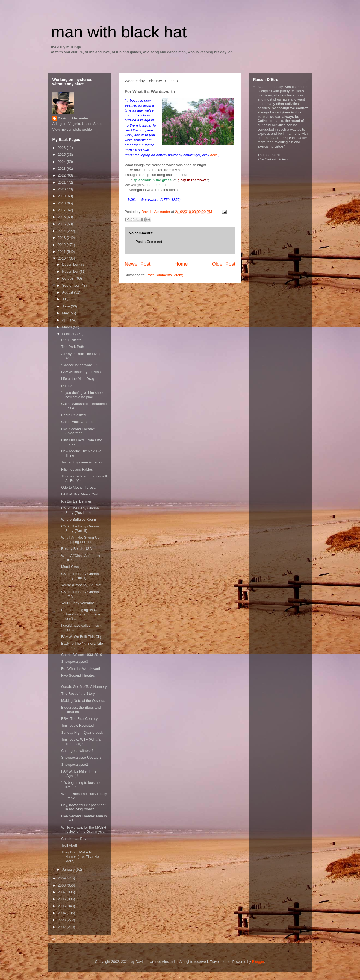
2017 (62, 210)
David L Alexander (73, 118)
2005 (62, 906)
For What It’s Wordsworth (81, 669)
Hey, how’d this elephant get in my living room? (83, 807)
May (66, 313)
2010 (62, 258)
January (69, 869)
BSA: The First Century (79, 719)
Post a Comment (149, 242)
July (66, 299)
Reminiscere (71, 340)
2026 (62, 148)
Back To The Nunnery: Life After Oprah (82, 646)
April (66, 320)
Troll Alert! (69, 845)
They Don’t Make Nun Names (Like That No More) (80, 856)
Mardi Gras (70, 567)
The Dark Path (73, 347)
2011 (62, 252)
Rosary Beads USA (76, 549)
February (70, 334)
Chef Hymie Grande (77, 422)
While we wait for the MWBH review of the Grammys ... (84, 830)
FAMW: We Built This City (81, 637)
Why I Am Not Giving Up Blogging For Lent (80, 540)
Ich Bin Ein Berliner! (77, 501)
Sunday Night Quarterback (82, 733)
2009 (62, 878)
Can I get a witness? (77, 751)
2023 (62, 168)
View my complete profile (72, 129)
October (69, 278)
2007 (62, 892)
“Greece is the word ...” (79, 365)
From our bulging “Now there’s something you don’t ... (81, 614)
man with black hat (119, 32)
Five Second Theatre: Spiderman (78, 431)
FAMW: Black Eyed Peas (81, 372)
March (67, 327)
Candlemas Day (74, 839)
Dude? (66, 386)
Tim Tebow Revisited (77, 725)
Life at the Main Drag (78, 379)
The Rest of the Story (78, 693)
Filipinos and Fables (77, 469)
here (214, 155)
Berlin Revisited (73, 415)
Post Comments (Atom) (165, 275)
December (71, 264)
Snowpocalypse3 (75, 661)
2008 (62, 885)
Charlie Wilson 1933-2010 (82, 655)
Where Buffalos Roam (79, 519)
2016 (62, 217)
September (71, 285)
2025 (62, 155)
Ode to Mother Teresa (78, 487)
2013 (62, 238)
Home (181, 264)
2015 (62, 224)
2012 (62, 245)
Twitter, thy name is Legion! (83, 462)
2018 (62, 203)
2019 (62, 196)
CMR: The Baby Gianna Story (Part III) (80, 528)
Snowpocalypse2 (75, 765)
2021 (62, 182)
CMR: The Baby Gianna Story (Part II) (80, 576)
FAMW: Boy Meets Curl (80, 494)
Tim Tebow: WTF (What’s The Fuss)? (81, 742)
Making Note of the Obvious (83, 701)
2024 (62, 162)
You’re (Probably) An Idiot (81, 585)
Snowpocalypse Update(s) (82, 757)
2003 (62, 920)
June (66, 306)
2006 (62, 899)
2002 (62, 927)
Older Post (224, 264)
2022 (62, 175)
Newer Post (138, 264)
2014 (62, 231)
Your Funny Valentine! (78, 603)
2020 (62, 189)
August (68, 292)
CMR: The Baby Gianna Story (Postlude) (80, 510)
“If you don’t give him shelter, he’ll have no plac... (84, 395)
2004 (62, 913)
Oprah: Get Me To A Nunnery (84, 687)
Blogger (258, 962)
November (71, 272)
